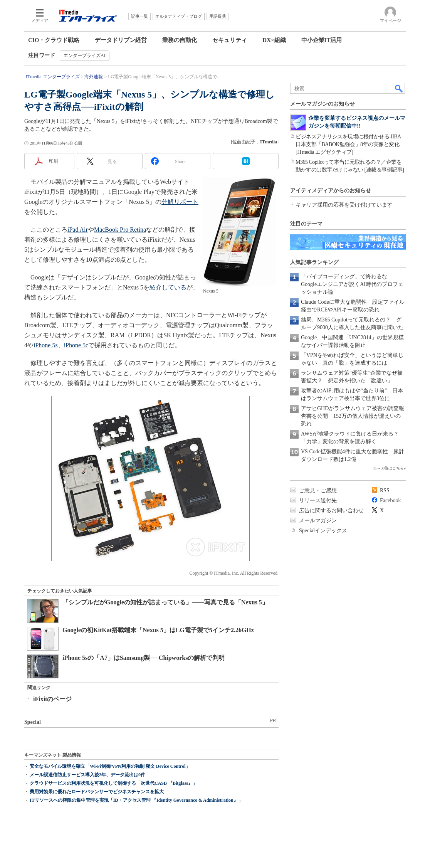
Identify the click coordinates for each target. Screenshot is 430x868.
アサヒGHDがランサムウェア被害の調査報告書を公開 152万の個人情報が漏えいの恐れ (353, 416)
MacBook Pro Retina (120, 230)
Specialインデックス (323, 531)
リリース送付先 (318, 500)
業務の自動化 (180, 40)
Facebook (390, 500)
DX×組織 (274, 40)
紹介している (168, 287)
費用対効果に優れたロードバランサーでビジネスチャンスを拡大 (97, 792)
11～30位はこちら (388, 468)
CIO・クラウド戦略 (54, 40)
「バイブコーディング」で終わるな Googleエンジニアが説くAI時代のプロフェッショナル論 (352, 284)
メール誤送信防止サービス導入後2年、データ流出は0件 (87, 775)
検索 (399, 88)
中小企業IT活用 (322, 40)
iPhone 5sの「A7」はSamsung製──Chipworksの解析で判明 (144, 658)
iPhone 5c (76, 345)
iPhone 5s (46, 345)
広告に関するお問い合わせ (331, 511)
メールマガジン (318, 521)
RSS (385, 490)
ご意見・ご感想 (318, 490)
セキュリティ (230, 40)
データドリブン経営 (121, 40)
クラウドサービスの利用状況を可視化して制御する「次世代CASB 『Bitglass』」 (113, 783)
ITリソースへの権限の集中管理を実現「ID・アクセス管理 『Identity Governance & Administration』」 (136, 800)
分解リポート (180, 202)
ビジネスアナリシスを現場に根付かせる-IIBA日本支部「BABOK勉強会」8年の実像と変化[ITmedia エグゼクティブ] (348, 144)
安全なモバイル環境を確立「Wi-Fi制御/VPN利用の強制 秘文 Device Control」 (110, 766)
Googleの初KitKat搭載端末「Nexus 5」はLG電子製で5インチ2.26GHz (158, 630)
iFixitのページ (52, 699)
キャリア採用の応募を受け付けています (344, 205)
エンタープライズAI (85, 56)
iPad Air (78, 230)
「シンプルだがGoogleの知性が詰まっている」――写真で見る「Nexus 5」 (165, 602)
